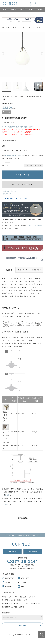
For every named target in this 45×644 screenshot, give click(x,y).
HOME (4, 28)
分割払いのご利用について (11, 191)
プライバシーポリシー (32, 603)
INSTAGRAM (8, 578)
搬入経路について (9, 600)
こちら (25, 567)
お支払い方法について (10, 597)
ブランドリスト (13, 28)
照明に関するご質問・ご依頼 (13, 607)
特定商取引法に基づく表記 (12, 603)
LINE (23, 586)
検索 (31, 5)
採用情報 (23, 625)
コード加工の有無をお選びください (15, 118)
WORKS (31, 9)
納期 (4, 146)
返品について (7, 194)
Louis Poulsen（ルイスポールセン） (30, 28)
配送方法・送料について (30, 597)
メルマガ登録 (33, 552)
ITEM (4, 9)
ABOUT (22, 9)
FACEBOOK (20, 582)
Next (42, 53)
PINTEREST (8, 586)
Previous (3, 53)
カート (36, 5)
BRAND (13, 9)
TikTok (6, 582)
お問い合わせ (12, 552)
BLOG (40, 9)
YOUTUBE (23, 578)
